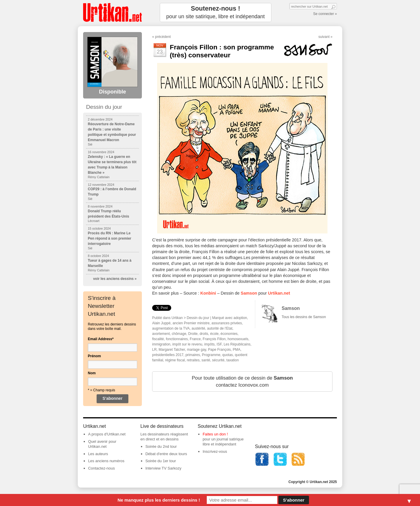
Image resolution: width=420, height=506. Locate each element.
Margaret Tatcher (172, 350)
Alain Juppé (161, 323)
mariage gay (197, 350)
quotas (228, 355)
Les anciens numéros (106, 461)
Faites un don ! (215, 434)
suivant (324, 37)
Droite (193, 334)
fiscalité (158, 339)
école (214, 334)
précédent (163, 37)
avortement (161, 334)
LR (154, 350)
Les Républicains (237, 344)
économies (229, 334)
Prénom (94, 356)
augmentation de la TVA (171, 328)
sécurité (218, 360)
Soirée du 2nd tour (161, 446)
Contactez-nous (101, 468)
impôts (209, 344)
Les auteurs (98, 454)
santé (206, 360)
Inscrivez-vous (215, 451)
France (195, 339)
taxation (233, 360)
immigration (161, 344)
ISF (219, 344)
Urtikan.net (279, 293)
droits (204, 334)
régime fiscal (175, 360)
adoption (240, 318)
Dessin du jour (198, 318)
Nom (92, 373)
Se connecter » (325, 14)
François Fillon (214, 339)
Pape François (219, 350)
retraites (193, 360)
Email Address (101, 339)
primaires (193, 355)
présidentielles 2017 (168, 355)
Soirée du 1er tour (161, 461)
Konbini (208, 293)
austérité (198, 328)
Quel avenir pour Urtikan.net (102, 444)
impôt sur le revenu (187, 344)
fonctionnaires (177, 339)
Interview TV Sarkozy (163, 468)
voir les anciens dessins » (115, 279)
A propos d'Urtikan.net (107, 434)
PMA (236, 350)
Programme (211, 355)
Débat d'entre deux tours (166, 454)
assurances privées (227, 323)
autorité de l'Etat (220, 328)
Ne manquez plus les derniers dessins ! (159, 500)
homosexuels (238, 339)
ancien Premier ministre (191, 323)
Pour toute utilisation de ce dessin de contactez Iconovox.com (242, 381)
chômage (179, 334)
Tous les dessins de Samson (304, 317)
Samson (249, 293)
